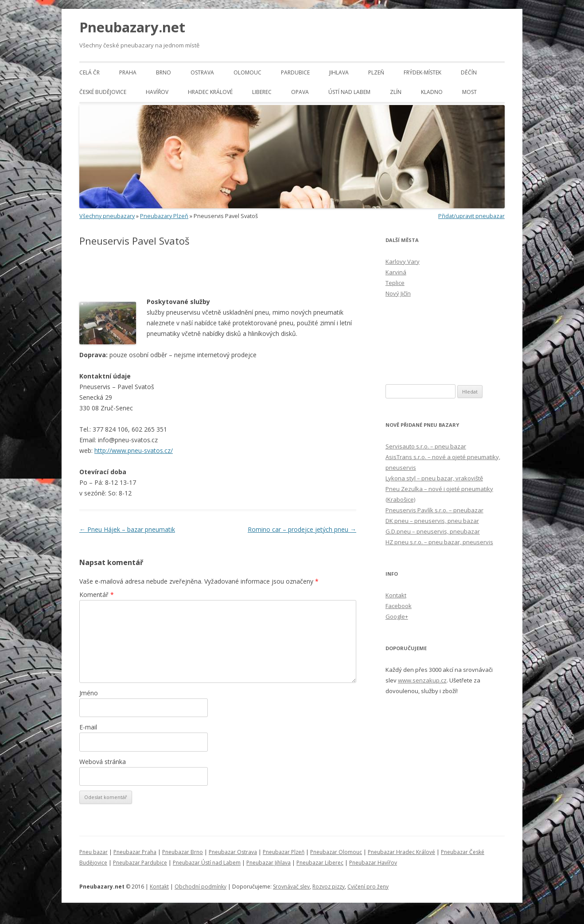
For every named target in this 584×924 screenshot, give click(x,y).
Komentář (97, 595)
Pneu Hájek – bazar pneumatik (127, 529)
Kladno (432, 92)
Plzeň (376, 72)
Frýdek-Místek (422, 72)
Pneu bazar (93, 852)
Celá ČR (90, 72)
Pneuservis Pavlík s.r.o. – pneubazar (434, 510)
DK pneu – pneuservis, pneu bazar (432, 521)
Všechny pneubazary (107, 216)
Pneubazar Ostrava (233, 852)
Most (469, 92)
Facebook (399, 606)
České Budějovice (103, 92)
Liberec (262, 92)
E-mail (88, 727)
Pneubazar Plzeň (284, 852)
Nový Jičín (398, 293)
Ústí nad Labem (349, 92)
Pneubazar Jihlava (269, 863)
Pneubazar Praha (135, 852)
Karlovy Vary (403, 261)
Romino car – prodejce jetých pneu (302, 529)
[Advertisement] (183, 272)
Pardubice (295, 72)
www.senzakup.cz (422, 680)
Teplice (395, 283)
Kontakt (396, 595)
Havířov (157, 92)
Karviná (396, 272)
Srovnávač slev (291, 887)
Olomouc (247, 72)
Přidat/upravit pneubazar (471, 216)
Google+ (397, 616)
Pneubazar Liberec (320, 863)
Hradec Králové (210, 92)
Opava (300, 92)
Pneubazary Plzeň (164, 216)
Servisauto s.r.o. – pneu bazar (426, 446)
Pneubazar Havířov (373, 863)
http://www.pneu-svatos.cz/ (134, 450)
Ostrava (202, 72)
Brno (164, 72)
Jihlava (339, 72)
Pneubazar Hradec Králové (401, 852)
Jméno (89, 693)
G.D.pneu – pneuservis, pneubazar (433, 531)
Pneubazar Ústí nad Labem (207, 863)
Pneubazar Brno (183, 852)
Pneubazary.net (132, 27)
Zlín (396, 92)
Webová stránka (103, 762)
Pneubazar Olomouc (336, 852)
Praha (128, 72)
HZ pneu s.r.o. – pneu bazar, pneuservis (439, 542)
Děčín (469, 72)
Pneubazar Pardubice (140, 863)
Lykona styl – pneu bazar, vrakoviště (434, 478)
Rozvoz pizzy (329, 887)
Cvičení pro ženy (368, 887)
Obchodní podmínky (201, 887)
